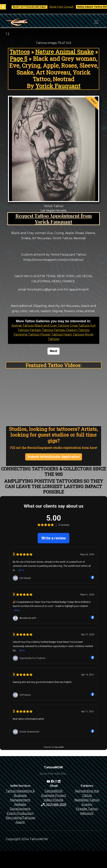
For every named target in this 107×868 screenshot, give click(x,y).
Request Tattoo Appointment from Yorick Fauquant (54, 219)
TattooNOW (53, 791)
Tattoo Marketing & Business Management (20, 795)
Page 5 (19, 59)
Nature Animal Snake (64, 52)
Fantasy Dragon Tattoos (72, 330)
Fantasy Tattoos (41, 330)
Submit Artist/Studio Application (54, 457)
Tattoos (20, 52)
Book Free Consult (65, 7)
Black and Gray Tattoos (52, 326)
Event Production (20, 813)
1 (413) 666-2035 (54, 804)
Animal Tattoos (23, 326)
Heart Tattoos (74, 334)
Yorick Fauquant (58, 86)
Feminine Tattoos (27, 334)
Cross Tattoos (80, 326)
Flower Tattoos (51, 334)
